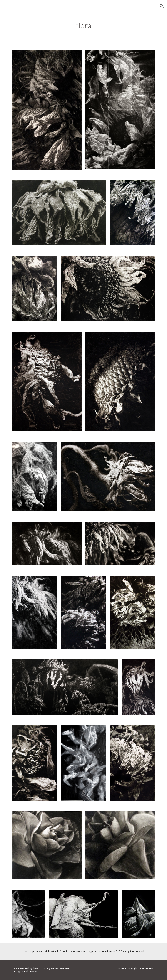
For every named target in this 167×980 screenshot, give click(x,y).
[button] (5, 6)
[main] (83, 25)
